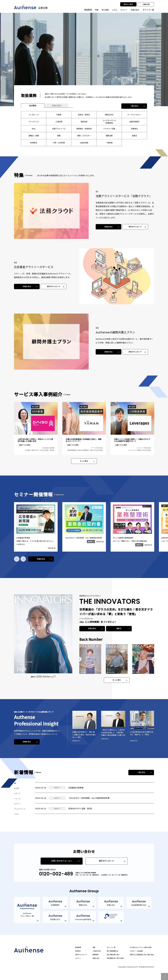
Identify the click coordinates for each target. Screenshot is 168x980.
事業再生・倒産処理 (84, 129)
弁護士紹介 (135, 10)
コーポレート (34, 115)
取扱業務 (78, 947)
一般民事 (109, 143)
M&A (34, 129)
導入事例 (105, 10)
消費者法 (134, 129)
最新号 (119, 629)
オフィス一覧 (111, 947)
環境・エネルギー (84, 136)
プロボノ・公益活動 (136, 951)
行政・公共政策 (59, 143)
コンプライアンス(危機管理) (109, 122)
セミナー (124, 10)
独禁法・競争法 (84, 115)
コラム (114, 10)
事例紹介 (78, 951)
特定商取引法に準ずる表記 (115, 958)
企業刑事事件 (134, 122)
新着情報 (95, 955)
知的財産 (84, 122)
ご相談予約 (146, 4)
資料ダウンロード (135, 227)
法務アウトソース (59, 129)
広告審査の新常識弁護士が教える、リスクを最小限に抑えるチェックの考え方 (94, 787)
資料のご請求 (128, 4)
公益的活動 (84, 143)
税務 (59, 136)
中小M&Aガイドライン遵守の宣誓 (141, 947)
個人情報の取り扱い (113, 955)
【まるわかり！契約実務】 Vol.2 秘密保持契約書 (89, 798)
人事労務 (59, 122)
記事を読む (92, 629)
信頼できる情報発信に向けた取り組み (142, 955)
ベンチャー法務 (109, 129)
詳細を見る (109, 227)
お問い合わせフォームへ (62, 861)
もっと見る (84, 461)
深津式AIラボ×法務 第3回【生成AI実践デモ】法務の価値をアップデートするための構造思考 (97, 808)
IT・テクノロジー (134, 115)
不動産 (59, 115)
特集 (96, 10)
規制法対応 (109, 115)
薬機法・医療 (34, 136)
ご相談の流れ (97, 951)
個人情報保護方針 (113, 951)
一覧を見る (134, 106)
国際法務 (109, 136)
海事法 (134, 136)
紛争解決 (34, 143)
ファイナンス (34, 122)
